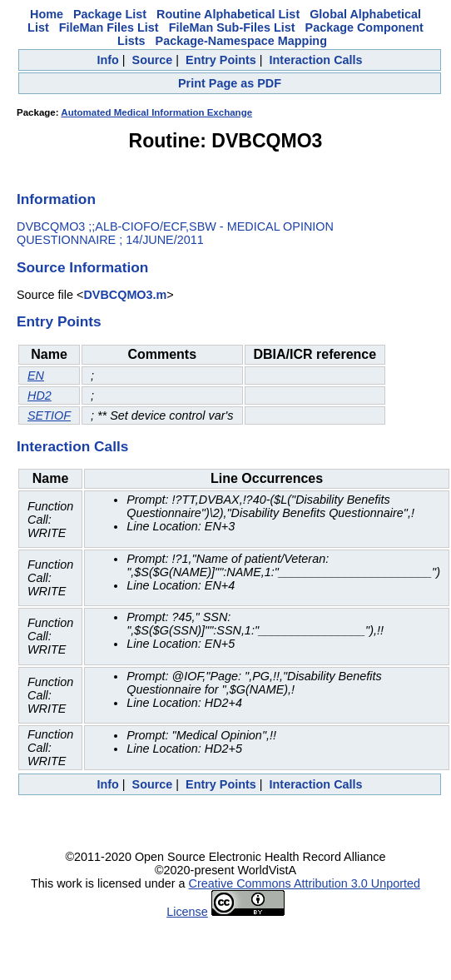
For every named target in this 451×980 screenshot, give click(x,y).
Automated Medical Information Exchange (156, 112)
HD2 (40, 395)
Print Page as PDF (230, 83)
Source (153, 60)
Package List (110, 14)
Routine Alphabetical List (228, 14)
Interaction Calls (316, 60)
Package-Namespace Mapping (241, 41)
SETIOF (49, 415)
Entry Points (221, 60)
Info (107, 60)
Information (56, 199)
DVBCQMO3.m (125, 295)
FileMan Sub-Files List (232, 27)
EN (36, 376)
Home (47, 14)
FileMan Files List (109, 27)
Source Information (82, 267)
